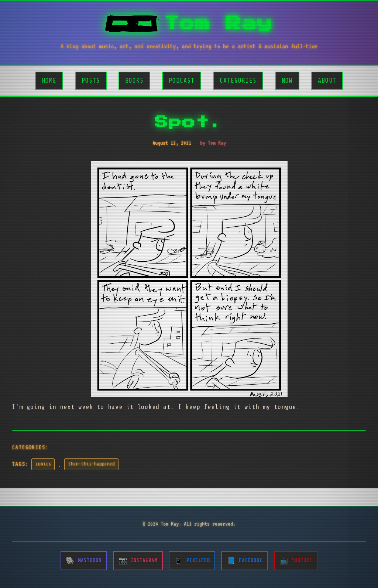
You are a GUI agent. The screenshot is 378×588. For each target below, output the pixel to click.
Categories (238, 81)
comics (43, 464)
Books (134, 81)
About (327, 81)
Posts (91, 81)
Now (287, 81)
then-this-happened (92, 464)
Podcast (182, 81)
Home (49, 81)
